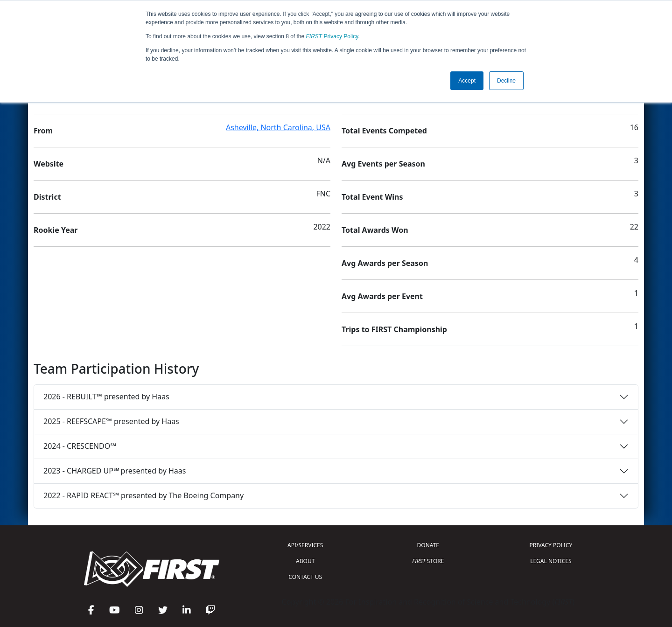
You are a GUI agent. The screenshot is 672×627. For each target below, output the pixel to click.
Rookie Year (56, 230)
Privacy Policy (332, 36)
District (47, 197)
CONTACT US (305, 577)
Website (49, 164)
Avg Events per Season (383, 164)
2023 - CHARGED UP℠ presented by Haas (115, 471)
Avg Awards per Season (385, 263)
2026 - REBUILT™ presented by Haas (106, 397)
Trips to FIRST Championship (394, 329)
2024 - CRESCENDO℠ (80, 446)
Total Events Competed (384, 131)
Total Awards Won (375, 230)
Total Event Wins (372, 197)
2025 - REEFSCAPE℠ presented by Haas (111, 421)
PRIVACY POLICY (551, 545)
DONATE (428, 545)
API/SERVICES (305, 545)
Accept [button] (467, 81)
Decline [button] (506, 81)
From (43, 131)
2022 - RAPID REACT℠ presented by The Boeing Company (143, 495)
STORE (428, 561)
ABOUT (305, 561)
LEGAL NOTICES (551, 561)
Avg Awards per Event (382, 296)
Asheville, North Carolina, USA (278, 127)
